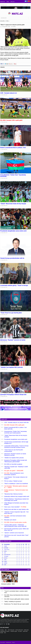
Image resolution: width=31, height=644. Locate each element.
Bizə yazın (13, 2)
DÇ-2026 (20, 631)
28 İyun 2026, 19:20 (4, 315)
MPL (6, 630)
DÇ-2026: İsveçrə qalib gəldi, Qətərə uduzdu (17, 599)
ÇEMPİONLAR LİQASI (5, 631)
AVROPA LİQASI (14, 631)
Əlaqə (8, 2)
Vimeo (7, 624)
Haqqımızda (3, 2)
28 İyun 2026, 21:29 (4, 233)
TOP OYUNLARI (11, 630)
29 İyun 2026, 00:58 (4, 122)
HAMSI (29, 570)
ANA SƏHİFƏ (2, 21)
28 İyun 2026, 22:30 (4, 178)
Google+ (28, 1)
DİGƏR (2, 633)
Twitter (25, 1)
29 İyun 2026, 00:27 (4, 149)
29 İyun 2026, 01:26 (4, 95)
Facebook (27, 1)
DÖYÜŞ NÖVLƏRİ (19, 630)
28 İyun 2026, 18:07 (4, 396)
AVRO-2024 (25, 631)
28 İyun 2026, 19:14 (4, 342)
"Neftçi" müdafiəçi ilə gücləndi (12, 602)
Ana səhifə (3, 642)
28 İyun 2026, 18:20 (4, 369)
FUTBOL (7, 21)
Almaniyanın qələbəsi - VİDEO (8, 584)
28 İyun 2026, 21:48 (4, 205)
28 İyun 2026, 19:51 (4, 287)
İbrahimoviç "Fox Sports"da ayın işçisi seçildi (16, 604)
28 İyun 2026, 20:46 (4, 260)
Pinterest (30, 1)
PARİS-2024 (26, 630)
